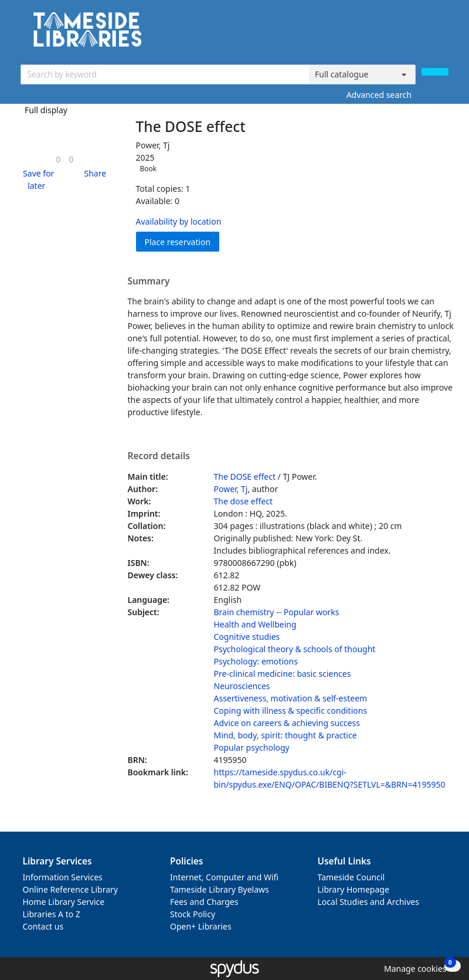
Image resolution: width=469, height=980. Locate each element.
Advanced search (379, 95)
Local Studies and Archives (368, 902)
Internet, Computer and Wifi (224, 877)
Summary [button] (149, 282)
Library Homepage (354, 889)
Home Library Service (64, 902)
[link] (58, 159)
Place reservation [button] (182, 241)
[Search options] (362, 74)
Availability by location (179, 221)
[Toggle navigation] (442, 34)
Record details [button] (159, 456)
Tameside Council (351, 877)
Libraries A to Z (52, 914)
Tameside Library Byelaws (220, 889)
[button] (37, 179)
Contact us (43, 926)
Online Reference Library (70, 889)
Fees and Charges (204, 902)
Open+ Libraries (201, 926)
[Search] (435, 72)
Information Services (63, 877)
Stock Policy (193, 914)
